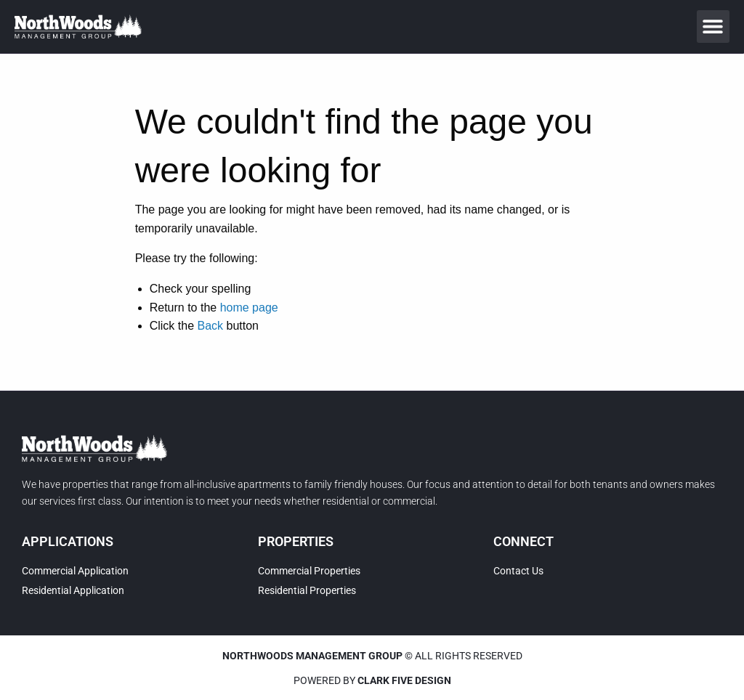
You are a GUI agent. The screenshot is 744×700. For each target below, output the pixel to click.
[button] (713, 27)
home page (249, 308)
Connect (523, 541)
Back (210, 326)
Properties (296, 541)
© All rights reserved (372, 656)
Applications (68, 541)
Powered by (372, 680)
